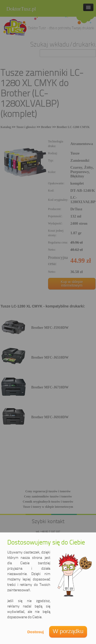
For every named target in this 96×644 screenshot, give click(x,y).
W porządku (68, 631)
